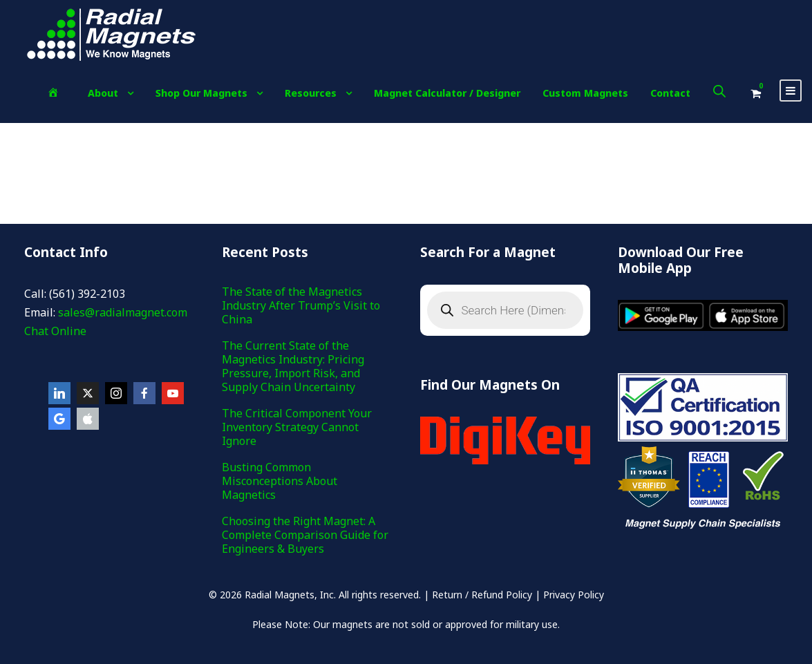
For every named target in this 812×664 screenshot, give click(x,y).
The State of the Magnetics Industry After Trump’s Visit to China (301, 305)
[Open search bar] (719, 91)
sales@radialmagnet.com (123, 312)
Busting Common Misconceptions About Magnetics (280, 481)
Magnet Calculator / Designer (447, 93)
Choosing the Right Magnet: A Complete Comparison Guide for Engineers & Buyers (305, 535)
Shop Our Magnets (201, 93)
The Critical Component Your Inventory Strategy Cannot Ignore (297, 427)
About (103, 93)
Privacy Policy (574, 595)
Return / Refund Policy (482, 595)
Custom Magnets (585, 93)
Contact (670, 93)
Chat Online (55, 331)
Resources (311, 93)
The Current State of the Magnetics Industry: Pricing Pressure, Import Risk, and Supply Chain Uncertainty (293, 366)
